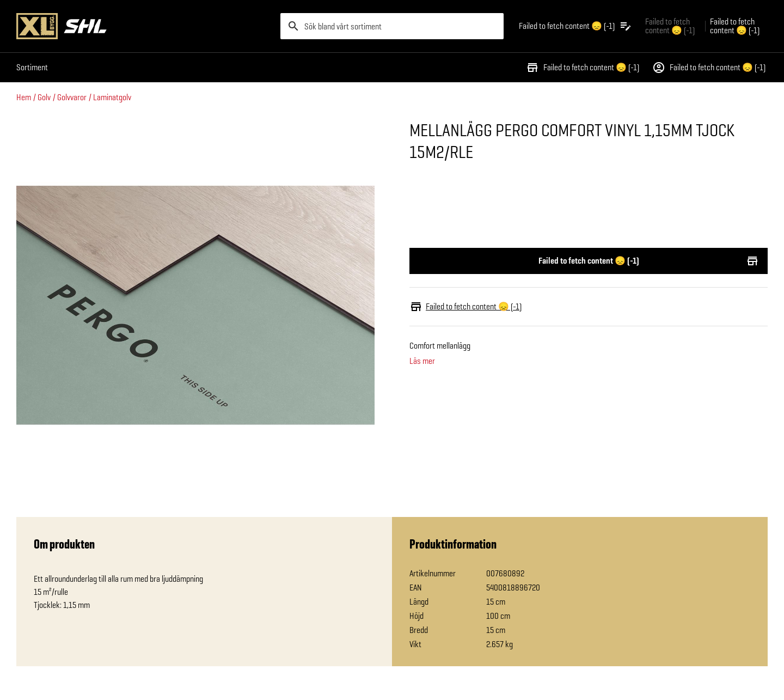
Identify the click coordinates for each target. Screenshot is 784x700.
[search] (392, 26)
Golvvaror (72, 97)
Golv (44, 97)
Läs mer (422, 361)
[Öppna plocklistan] (575, 26)
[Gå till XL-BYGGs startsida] (144, 26)
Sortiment (32, 67)
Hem (24, 97)
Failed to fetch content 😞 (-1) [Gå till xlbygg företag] (670, 26)
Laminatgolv (112, 97)
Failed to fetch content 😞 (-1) (583, 68)
